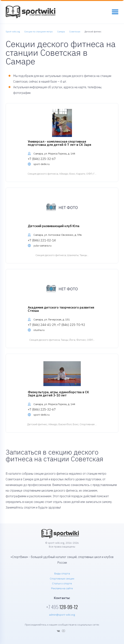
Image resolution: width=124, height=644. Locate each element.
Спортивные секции (62, 579)
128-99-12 (62, 607)
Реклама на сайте (62, 588)
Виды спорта (62, 573)
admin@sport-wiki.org (62, 615)
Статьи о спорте (62, 583)
